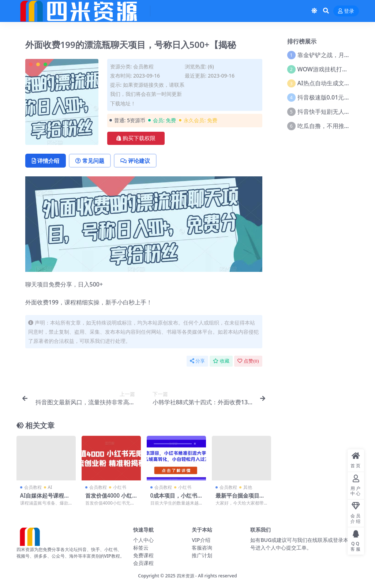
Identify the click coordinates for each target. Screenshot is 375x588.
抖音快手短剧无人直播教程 (333, 112)
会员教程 (143, 66)
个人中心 (143, 540)
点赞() (248, 361)
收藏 (221, 361)
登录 (346, 11)
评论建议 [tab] (135, 161)
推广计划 (202, 555)
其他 (248, 487)
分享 (197, 361)
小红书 (120, 487)
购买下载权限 (136, 138)
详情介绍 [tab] (46, 161)
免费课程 (143, 555)
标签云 (141, 548)
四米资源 (185, 576)
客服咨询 (202, 548)
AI (50, 487)
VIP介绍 (201, 540)
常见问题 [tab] (90, 161)
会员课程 (143, 563)
